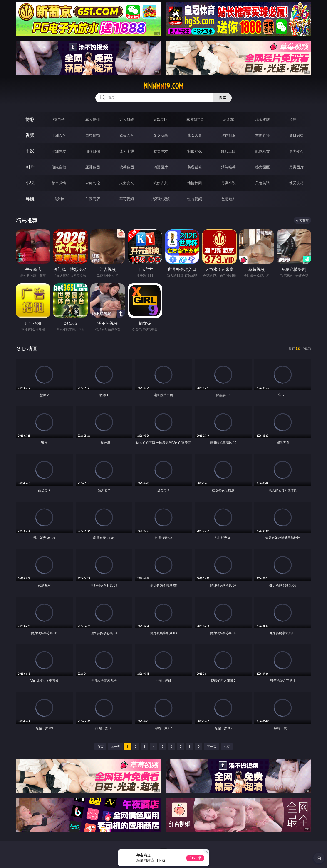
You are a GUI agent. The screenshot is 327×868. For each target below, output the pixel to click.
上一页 (115, 746)
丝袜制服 (228, 135)
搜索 (223, 98)
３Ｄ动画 (161, 135)
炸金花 (228, 119)
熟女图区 (263, 167)
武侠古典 (161, 183)
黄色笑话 (263, 183)
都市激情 (59, 183)
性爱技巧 (296, 183)
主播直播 (263, 135)
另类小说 (228, 183)
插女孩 (59, 199)
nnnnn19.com (163, 86)
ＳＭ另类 (296, 135)
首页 (100, 746)
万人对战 (127, 119)
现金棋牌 (263, 119)
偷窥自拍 (59, 167)
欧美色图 (127, 167)
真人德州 (93, 119)
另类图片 (296, 167)
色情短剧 (228, 199)
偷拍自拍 (93, 151)
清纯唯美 (228, 167)
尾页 (227, 746)
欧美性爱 (161, 151)
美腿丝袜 (195, 167)
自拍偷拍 (93, 135)
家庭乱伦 (93, 183)
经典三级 (228, 151)
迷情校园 (195, 183)
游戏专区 (161, 119)
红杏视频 (195, 199)
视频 (30, 135)
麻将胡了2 (194, 119)
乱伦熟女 (263, 151)
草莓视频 (127, 199)
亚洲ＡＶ (59, 135)
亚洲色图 (93, 167)
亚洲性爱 (59, 151)
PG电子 (59, 119)
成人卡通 (127, 151)
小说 (30, 183)
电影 (30, 151)
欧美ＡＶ (127, 135)
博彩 (30, 119)
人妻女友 (127, 183)
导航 (30, 199)
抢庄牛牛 (296, 119)
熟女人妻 (195, 135)
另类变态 (296, 151)
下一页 (212, 746)
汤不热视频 (161, 199)
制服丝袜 (195, 151)
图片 (30, 167)
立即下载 (195, 858)
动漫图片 (161, 167)
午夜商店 (93, 199)
